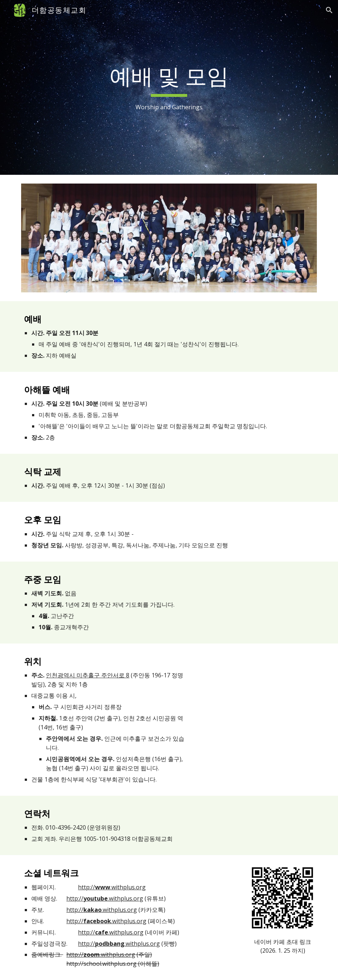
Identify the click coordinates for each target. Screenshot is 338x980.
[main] (169, 88)
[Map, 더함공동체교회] (258, 696)
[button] (329, 10)
